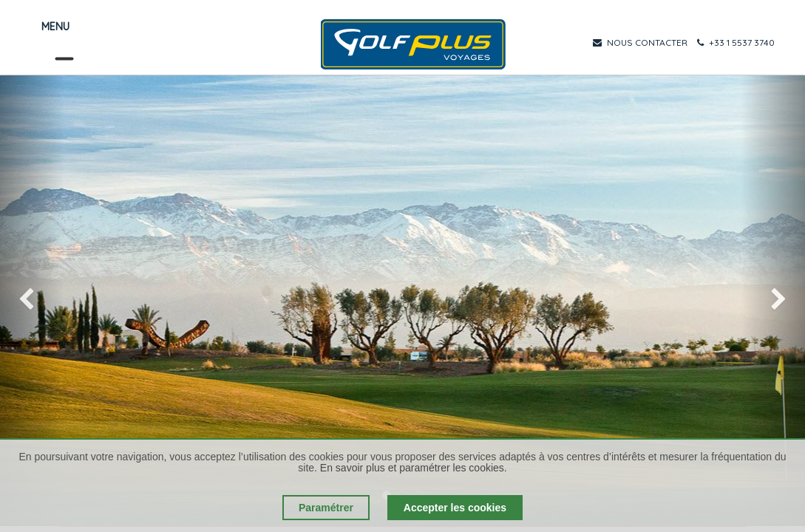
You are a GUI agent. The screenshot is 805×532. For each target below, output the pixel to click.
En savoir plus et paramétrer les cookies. (414, 468)
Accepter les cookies (455, 508)
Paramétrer (326, 508)
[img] (32, 301)
